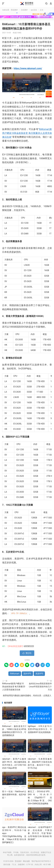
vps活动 (34, 10)
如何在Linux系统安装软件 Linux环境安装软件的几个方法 (40, 687)
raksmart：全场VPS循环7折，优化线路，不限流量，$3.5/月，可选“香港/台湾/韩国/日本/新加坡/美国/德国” (40, 833)
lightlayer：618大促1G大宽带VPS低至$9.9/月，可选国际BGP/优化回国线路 (40, 729)
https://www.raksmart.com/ (28, 68)
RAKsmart (15, 674)
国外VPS (27, 674)
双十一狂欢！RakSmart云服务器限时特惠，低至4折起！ (14, 795)
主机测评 (24, 10)
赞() (27, 653)
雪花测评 (27, 4)
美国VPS (39, 674)
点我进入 (47, 695)
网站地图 (26, 861)
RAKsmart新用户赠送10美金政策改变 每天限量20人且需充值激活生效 (27, 133)
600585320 (29, 646)
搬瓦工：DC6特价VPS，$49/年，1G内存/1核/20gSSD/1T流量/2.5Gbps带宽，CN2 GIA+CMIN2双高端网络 (40, 798)
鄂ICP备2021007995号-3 (41, 861)
